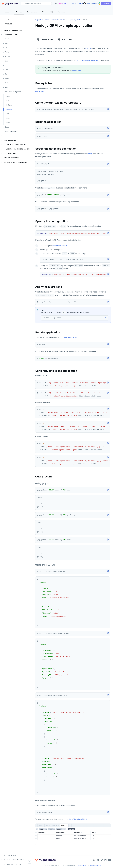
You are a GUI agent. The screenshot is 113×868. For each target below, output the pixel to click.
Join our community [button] (14, 860)
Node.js (8, 56)
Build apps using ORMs (13, 92)
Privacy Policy (83, 865)
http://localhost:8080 (69, 337)
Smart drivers (10, 39)
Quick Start (40, 91)
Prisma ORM (65, 40)
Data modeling (10, 140)
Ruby (7, 78)
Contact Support (13, 864)
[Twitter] (102, 860)
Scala (7, 127)
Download (10, 855)
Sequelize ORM (45, 40)
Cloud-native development (15, 162)
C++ (6, 70)
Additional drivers (11, 131)
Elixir (7, 61)
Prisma (88, 48)
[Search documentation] (36, 4)
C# (6, 74)
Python (7, 52)
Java (7, 43)
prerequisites (77, 71)
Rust (6, 87)
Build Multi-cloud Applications (17, 149)
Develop (7, 20)
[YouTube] (110, 860)
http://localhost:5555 (78, 819)
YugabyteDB (39, 20)
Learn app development (14, 30)
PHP (6, 83)
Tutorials (8, 24)
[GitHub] (98, 860)
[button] (106, 4)
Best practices (10, 153)
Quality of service (11, 158)
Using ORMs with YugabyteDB (88, 60)
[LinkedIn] (105, 860)
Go (6, 48)
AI (4, 136)
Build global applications (15, 145)
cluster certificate (60, 246)
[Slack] (94, 860)
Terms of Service (95, 865)
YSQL (90, 154)
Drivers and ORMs (11, 35)
